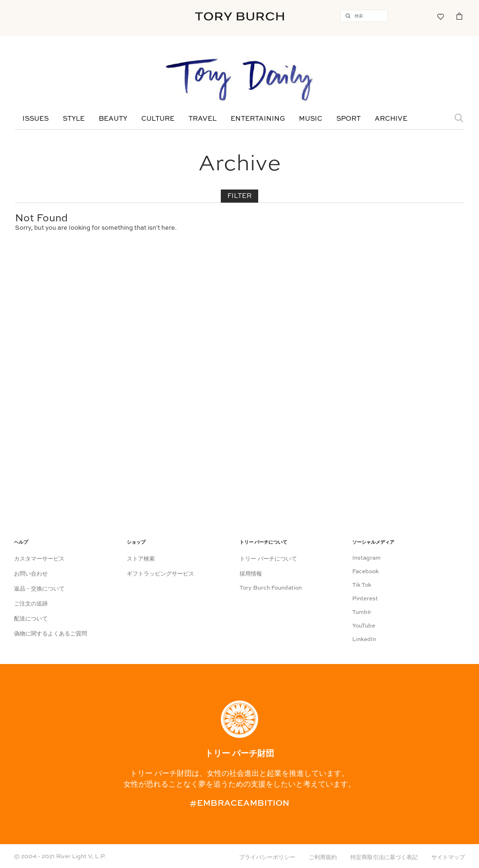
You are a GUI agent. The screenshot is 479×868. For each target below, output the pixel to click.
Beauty (113, 119)
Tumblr (362, 613)
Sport (348, 119)
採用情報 (251, 574)
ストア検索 (141, 559)
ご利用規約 (323, 858)
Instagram (367, 558)
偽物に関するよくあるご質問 (51, 634)
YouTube (364, 626)
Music (311, 119)
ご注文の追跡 (31, 604)
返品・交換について (39, 589)
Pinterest (365, 599)
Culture (158, 119)
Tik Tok (362, 585)
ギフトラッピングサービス (160, 574)
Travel (203, 119)
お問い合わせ (31, 574)
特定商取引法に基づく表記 (384, 858)
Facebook (366, 572)
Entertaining (258, 119)
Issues (36, 119)
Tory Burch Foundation (271, 588)
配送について (31, 619)
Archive (391, 119)
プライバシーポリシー (267, 858)
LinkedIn (364, 640)
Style (74, 119)
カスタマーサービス (39, 559)
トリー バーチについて (268, 559)
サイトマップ (448, 858)
